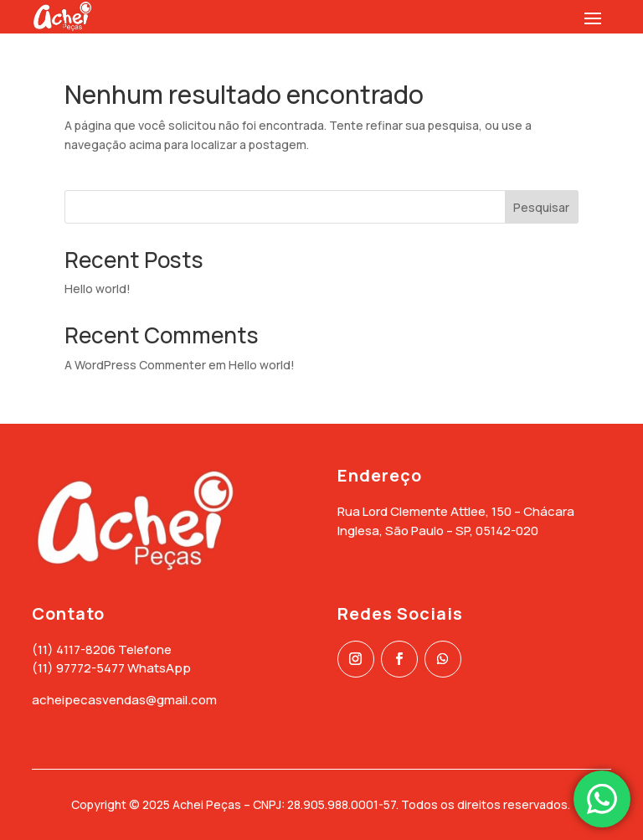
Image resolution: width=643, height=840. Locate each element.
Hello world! (98, 289)
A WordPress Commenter (135, 365)
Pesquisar (541, 207)
